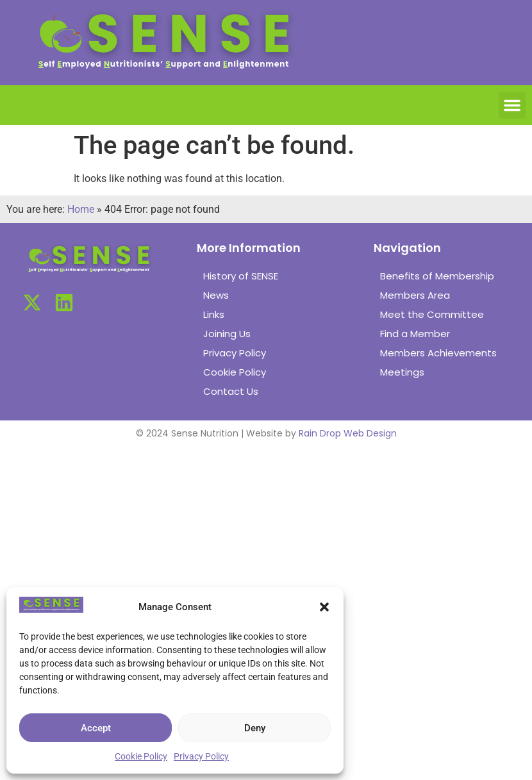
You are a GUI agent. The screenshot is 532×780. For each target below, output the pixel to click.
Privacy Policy (201, 756)
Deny (255, 728)
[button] (324, 607)
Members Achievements (438, 353)
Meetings (402, 372)
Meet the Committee (432, 314)
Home (81, 209)
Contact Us (231, 391)
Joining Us (227, 334)
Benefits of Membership (437, 276)
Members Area (415, 295)
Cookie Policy (141, 756)
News (216, 295)
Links (214, 314)
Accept (96, 728)
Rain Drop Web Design (348, 433)
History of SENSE (241, 276)
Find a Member (415, 334)
